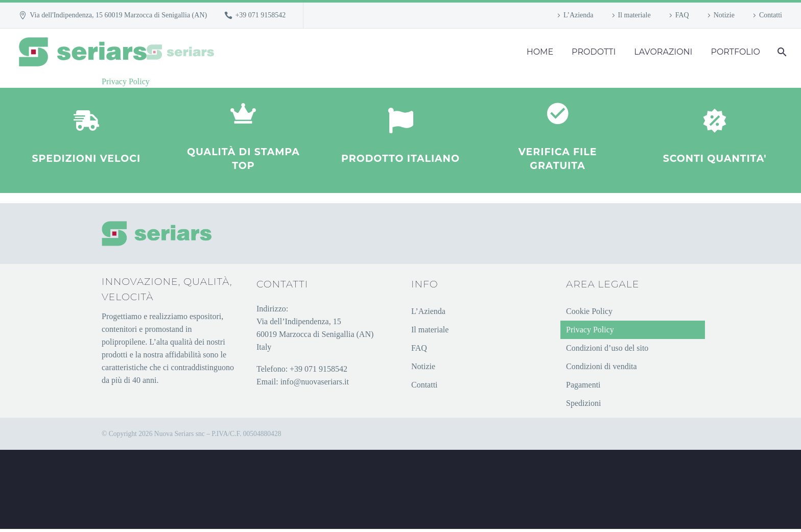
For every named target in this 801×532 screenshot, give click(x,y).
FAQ (682, 15)
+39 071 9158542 (260, 15)
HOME (540, 52)
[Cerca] (781, 52)
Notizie (724, 15)
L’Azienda (579, 15)
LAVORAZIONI (663, 52)
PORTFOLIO (735, 52)
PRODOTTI (594, 52)
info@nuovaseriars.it (315, 384)
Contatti (771, 15)
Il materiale (634, 15)
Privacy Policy (126, 81)
